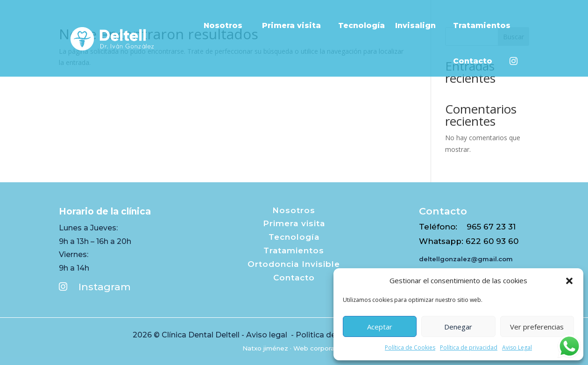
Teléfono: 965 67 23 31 (467, 227)
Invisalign (419, 25)
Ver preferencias (537, 327)
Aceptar (380, 327)
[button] (569, 281)
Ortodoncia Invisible (294, 264)
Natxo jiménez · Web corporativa (294, 348)
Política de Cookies (410, 347)
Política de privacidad (469, 347)
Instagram (95, 287)
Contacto (476, 61)
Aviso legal (268, 335)
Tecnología (361, 25)
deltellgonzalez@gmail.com (466, 259)
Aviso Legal (517, 347)
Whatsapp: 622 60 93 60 (469, 241)
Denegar (458, 327)
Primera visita (295, 25)
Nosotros (228, 25)
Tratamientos (485, 25)
